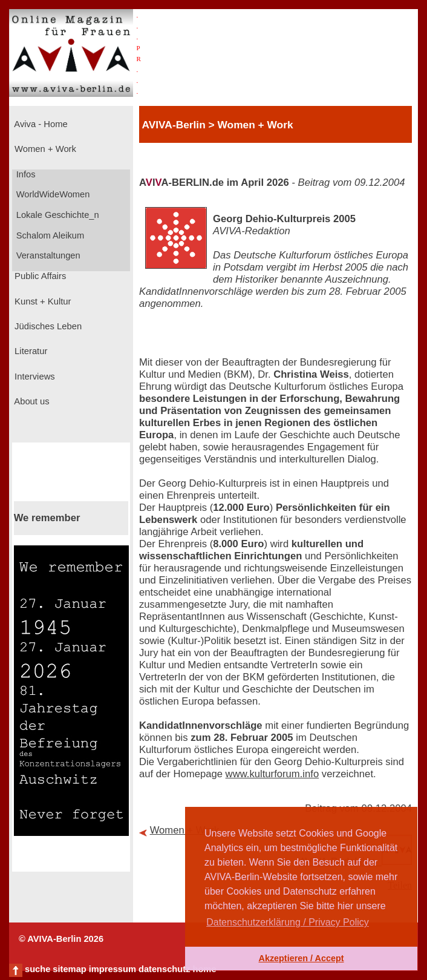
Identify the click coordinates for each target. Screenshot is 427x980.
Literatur (30, 351)
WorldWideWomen (52, 194)
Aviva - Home (40, 124)
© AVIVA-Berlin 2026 (61, 939)
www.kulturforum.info (272, 774)
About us (31, 401)
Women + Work (44, 149)
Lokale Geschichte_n (57, 215)
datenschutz (165, 969)
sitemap (69, 969)
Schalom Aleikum (49, 235)
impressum (112, 969)
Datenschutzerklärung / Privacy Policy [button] (288, 922)
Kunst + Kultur (41, 301)
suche (37, 969)
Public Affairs (39, 276)
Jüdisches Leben (47, 326)
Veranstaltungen (47, 255)
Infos (25, 174)
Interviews (34, 377)
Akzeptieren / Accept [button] (301, 958)
